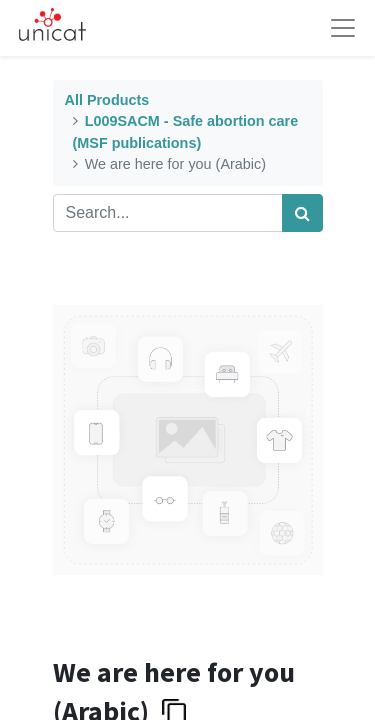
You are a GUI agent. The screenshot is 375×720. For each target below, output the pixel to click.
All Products (107, 100)
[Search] (302, 213)
